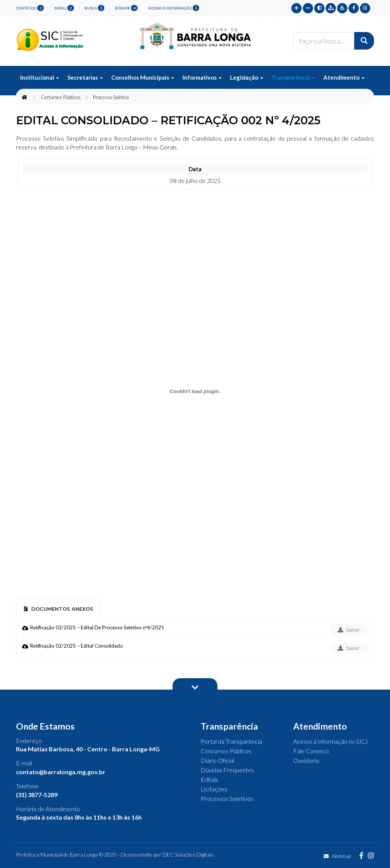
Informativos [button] (202, 77)
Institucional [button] (40, 77)
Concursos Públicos (226, 751)
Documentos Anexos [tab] (59, 609)
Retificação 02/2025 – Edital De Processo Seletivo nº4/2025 (97, 627)
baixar (349, 630)
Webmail (337, 856)
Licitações (214, 789)
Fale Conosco (311, 751)
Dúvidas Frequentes (227, 770)
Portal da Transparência (231, 741)
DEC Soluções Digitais (188, 854)
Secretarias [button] (85, 77)
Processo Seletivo (111, 97)
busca (94, 8)
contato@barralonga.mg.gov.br (61, 772)
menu (64, 8)
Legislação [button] (247, 77)
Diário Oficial (217, 760)
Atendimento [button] (344, 77)
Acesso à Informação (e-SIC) (330, 741)
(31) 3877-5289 (37, 795)
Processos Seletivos (227, 798)
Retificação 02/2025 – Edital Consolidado (77, 646)
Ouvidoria (306, 760)
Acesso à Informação (174, 8)
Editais (209, 779)
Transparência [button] (293, 77)
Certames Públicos (61, 97)
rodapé (126, 8)
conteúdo (30, 8)
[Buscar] (364, 41)
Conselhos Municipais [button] (143, 77)
